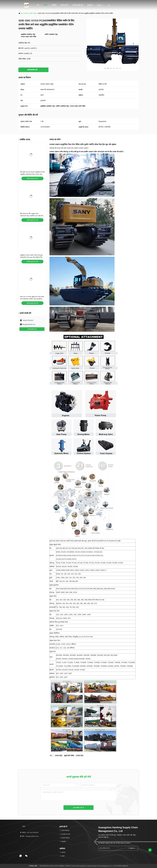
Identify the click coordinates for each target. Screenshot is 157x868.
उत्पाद (45, 5)
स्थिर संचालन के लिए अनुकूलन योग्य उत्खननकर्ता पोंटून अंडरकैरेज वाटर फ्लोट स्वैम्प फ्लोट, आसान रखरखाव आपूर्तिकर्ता (32, 216)
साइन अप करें (132, 848)
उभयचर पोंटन (80, 756)
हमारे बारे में (64, 5)
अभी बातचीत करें (33, 70)
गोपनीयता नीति (33, 866)
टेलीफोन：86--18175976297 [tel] (29, 833)
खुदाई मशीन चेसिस (69, 756)
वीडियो (54, 5)
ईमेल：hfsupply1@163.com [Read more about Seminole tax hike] (29, 836)
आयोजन (90, 5)
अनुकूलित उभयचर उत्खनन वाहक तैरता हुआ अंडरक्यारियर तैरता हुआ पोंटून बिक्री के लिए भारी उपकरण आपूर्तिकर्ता (31, 257)
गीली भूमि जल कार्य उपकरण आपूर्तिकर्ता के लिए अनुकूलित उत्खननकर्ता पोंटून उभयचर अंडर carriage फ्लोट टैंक (32, 174)
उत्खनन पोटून (33, 13)
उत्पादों (26, 13)
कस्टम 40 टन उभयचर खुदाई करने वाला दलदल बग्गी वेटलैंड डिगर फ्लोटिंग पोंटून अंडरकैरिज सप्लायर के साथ (32, 299)
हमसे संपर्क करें (78, 5)
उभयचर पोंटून (59, 756)
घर (38, 5)
